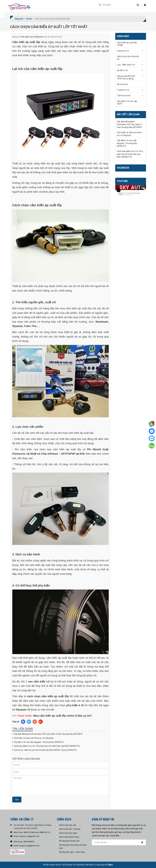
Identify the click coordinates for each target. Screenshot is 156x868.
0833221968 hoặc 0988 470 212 (37, 832)
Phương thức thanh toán (69, 841)
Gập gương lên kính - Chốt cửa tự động (127, 77)
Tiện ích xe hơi (124, 96)
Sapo (110, 865)
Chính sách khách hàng (69, 837)
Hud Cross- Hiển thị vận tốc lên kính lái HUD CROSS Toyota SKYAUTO (45, 750)
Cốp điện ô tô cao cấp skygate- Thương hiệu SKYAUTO (39, 742)
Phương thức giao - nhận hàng (72, 852)
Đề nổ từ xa (122, 84)
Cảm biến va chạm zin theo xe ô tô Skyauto (34, 738)
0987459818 (29, 842)
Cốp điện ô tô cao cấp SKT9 (127, 102)
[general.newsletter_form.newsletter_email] (119, 842)
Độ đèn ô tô (122, 70)
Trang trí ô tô (123, 90)
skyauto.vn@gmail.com (29, 836)
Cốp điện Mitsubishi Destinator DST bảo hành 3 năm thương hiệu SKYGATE (48, 734)
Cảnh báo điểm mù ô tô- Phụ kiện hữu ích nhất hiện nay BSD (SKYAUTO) (47, 746)
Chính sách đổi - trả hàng (70, 829)
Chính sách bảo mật (68, 825)
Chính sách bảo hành (68, 833)
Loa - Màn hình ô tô (126, 65)
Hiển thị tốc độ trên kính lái (128, 58)
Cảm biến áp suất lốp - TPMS (128, 44)
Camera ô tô (123, 51)
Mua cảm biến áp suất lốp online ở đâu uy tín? (63, 716)
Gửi (17, 800)
